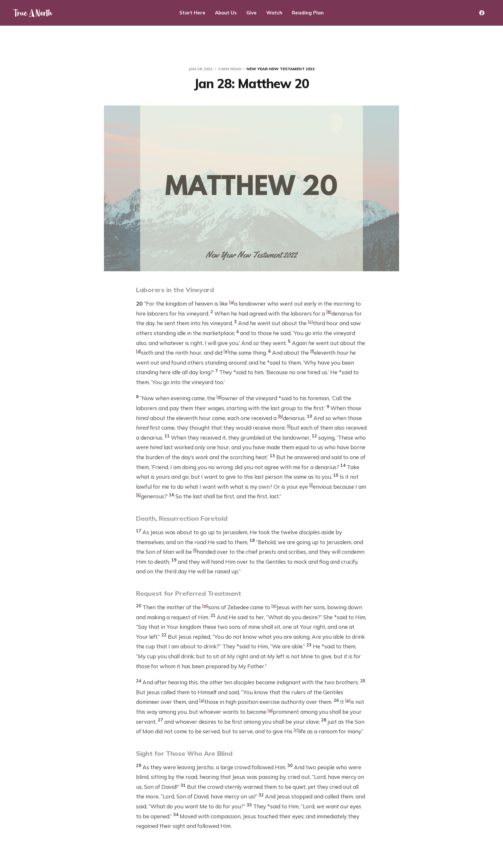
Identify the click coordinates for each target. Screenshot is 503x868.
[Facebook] (482, 13)
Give (251, 13)
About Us (226, 13)
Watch (274, 13)
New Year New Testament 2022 (281, 69)
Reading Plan (308, 13)
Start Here (192, 13)
